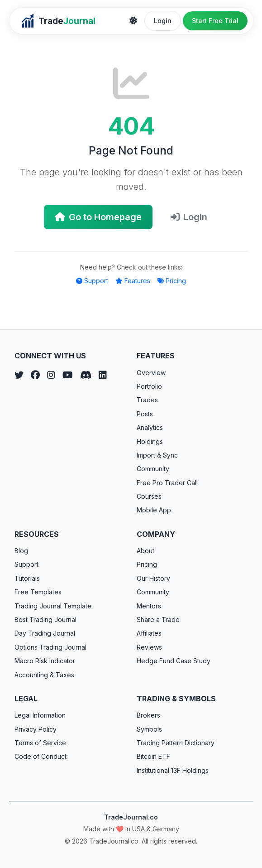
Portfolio (149, 386)
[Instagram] (51, 375)
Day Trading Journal (45, 633)
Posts (145, 414)
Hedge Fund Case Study (174, 661)
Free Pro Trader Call (167, 483)
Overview (151, 373)
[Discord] (86, 375)
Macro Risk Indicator (45, 661)
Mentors (149, 606)
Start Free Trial (215, 21)
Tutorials (27, 578)
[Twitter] (19, 375)
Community (153, 469)
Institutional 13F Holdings (173, 770)
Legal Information (40, 715)
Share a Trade (158, 620)
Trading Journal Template (53, 606)
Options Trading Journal (50, 647)
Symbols (149, 729)
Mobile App (154, 510)
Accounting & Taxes (44, 675)
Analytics (150, 427)
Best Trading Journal (45, 620)
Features (133, 281)
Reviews (149, 647)
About (145, 551)
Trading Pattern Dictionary (176, 743)
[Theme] (133, 21)
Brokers (148, 715)
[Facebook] (35, 375)
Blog (21, 551)
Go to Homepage (98, 217)
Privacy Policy (36, 729)
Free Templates (38, 592)
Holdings (150, 441)
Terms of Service (40, 743)
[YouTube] (68, 375)
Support (92, 281)
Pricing (172, 281)
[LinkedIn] (103, 375)
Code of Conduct (40, 756)
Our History (153, 578)
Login (163, 21)
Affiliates (149, 633)
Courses (149, 496)
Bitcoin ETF (153, 756)
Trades (147, 400)
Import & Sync (157, 455)
